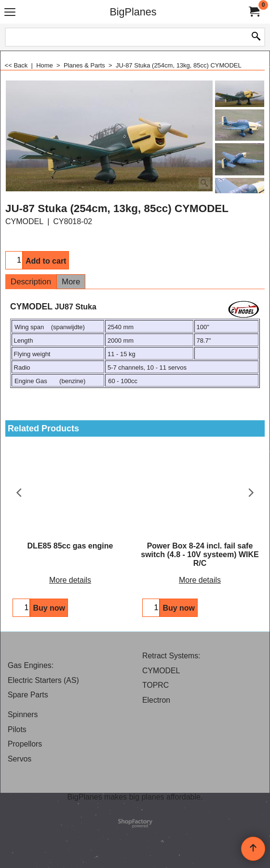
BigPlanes (133, 12)
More (71, 282)
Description (31, 282)
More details (70, 580)
